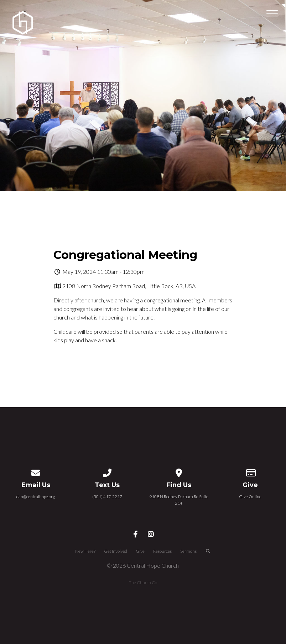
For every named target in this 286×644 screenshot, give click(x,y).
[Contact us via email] (36, 472)
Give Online (250, 497)
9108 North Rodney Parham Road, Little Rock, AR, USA (129, 286)
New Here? (85, 551)
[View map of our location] (179, 472)
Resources (162, 551)
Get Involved (116, 551)
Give (140, 551)
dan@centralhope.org (36, 497)
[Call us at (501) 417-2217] (107, 472)
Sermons (188, 551)
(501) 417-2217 (107, 497)
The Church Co (143, 582)
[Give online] (250, 472)
